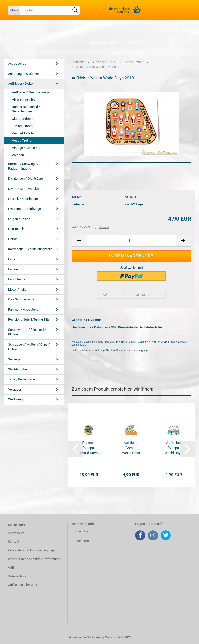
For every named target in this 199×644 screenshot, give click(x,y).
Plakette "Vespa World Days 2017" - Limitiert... (89, 448)
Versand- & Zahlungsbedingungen (32, 550)
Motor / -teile (17, 289)
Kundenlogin (126, 53)
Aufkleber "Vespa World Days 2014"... (174, 448)
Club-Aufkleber (23, 119)
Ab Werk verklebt (24, 99)
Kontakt (13, 542)
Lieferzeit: (79, 204)
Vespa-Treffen (23, 141)
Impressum (16, 533)
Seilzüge (14, 359)
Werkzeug (15, 399)
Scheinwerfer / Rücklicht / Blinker (27, 332)
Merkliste (128, 63)
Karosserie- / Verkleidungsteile (30, 249)
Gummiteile (16, 229)
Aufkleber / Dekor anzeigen (32, 92)
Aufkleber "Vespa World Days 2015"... (131, 448)
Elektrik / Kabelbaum (23, 199)
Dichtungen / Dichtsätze (26, 178)
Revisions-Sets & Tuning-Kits (29, 319)
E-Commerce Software (84, 637)
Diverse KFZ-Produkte (24, 189)
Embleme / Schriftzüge (25, 209)
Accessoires (17, 63)
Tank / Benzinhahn (22, 379)
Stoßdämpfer (18, 369)
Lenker (13, 269)
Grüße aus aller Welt (23, 585)
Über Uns (82, 531)
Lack (12, 259)
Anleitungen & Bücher (24, 74)
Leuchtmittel (17, 279)
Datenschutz (17, 576)
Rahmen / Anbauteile (23, 310)
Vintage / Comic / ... (26, 148)
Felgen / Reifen (19, 219)
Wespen (18, 155)
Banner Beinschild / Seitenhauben (26, 109)
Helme (13, 239)
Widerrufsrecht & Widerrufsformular (34, 559)
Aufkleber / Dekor (21, 84)
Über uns (132, 43)
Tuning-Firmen (22, 126)
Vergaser (15, 389)
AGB (11, 568)
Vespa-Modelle (23, 133)
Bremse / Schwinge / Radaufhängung (23, 166)
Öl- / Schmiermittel (22, 299)
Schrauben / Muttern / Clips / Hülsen (29, 347)
